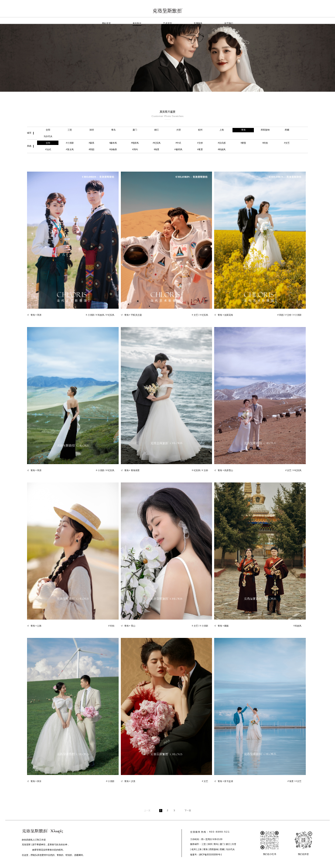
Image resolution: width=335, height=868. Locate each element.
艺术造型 (167, 23)
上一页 (147, 810)
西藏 (287, 130)
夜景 (200, 149)
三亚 (70, 130)
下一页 (188, 810)
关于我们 (229, 23)
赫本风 (113, 143)
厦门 (135, 130)
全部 (48, 130)
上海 (222, 130)
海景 (157, 149)
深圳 (92, 130)
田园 (91, 149)
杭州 (200, 130)
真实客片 (137, 23)
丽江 (157, 130)
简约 (135, 149)
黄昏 (244, 143)
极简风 (178, 149)
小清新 (70, 143)
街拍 (265, 143)
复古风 (70, 149)
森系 (91, 143)
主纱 (200, 143)
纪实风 (157, 143)
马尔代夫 (48, 136)
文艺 (287, 143)
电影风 (135, 143)
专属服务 (198, 23)
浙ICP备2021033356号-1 (210, 855)
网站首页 (106, 23)
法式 (48, 149)
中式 (178, 143)
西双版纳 (265, 130)
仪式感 (222, 143)
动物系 (113, 149)
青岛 (113, 130)
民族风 (222, 149)
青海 (243, 130)
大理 (178, 130)
